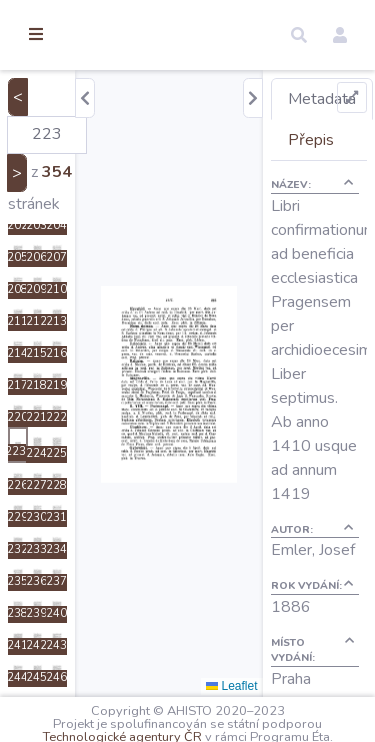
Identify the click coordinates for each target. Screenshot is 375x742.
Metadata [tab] (322, 99)
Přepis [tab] (311, 140)
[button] (299, 35)
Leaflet (231, 686)
